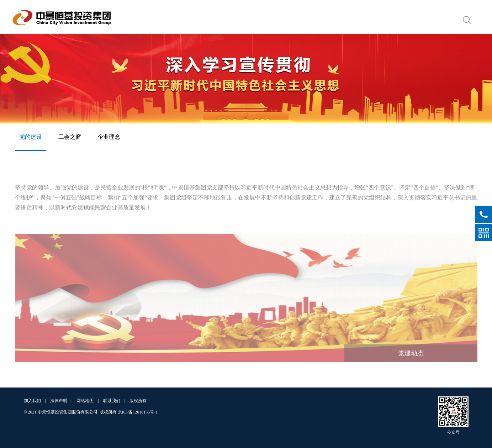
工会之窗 (70, 137)
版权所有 (138, 401)
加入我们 (32, 401)
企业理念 (109, 137)
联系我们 (112, 401)
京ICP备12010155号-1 (138, 412)
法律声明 (59, 401)
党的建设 (31, 137)
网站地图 (85, 401)
